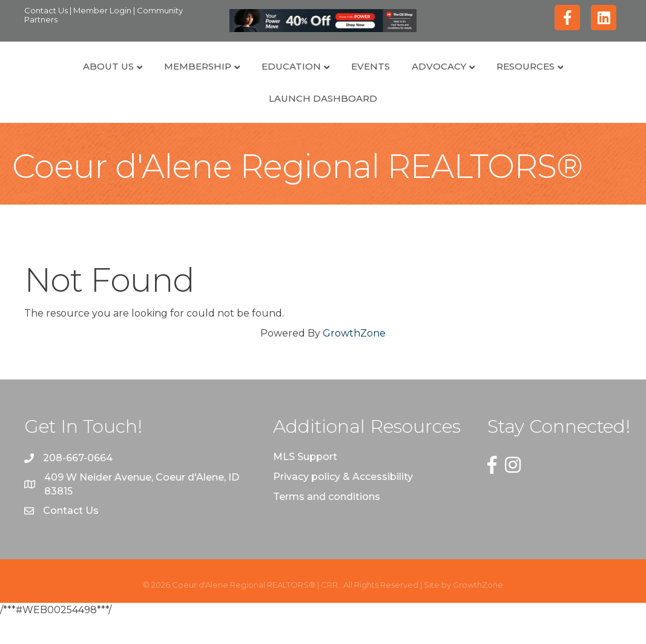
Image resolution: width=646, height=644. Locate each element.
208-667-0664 (78, 486)
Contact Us (47, 10)
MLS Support (305, 484)
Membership (143, 80)
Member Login (103, 10)
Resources (581, 80)
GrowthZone (354, 360)
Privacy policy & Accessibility (343, 504)
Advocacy (494, 80)
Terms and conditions (327, 524)
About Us (53, 80)
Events (315, 80)
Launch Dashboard (323, 126)
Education (236, 80)
